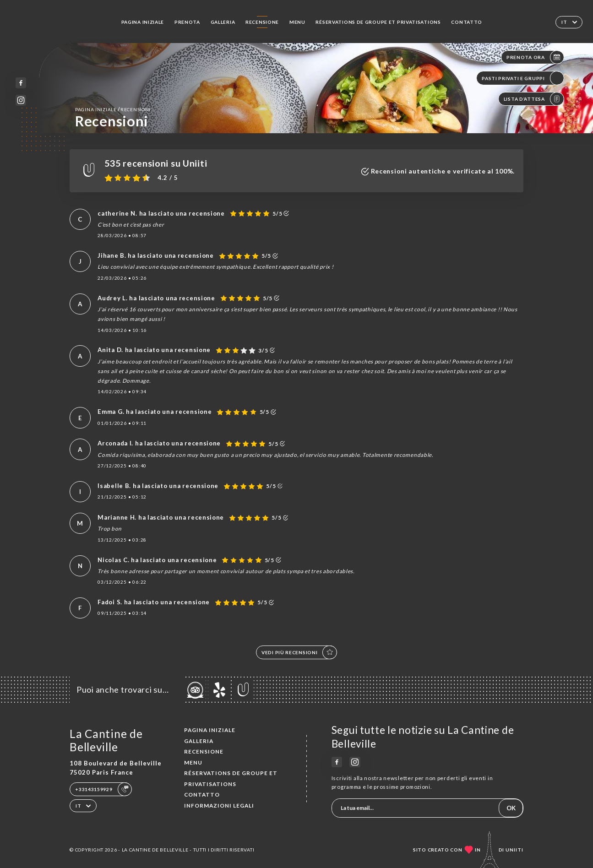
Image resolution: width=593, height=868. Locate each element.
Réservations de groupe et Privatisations (378, 22)
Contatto (467, 22)
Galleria (223, 22)
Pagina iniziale (143, 22)
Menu (297, 22)
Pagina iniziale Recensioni (113, 109)
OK (511, 808)
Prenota (187, 22)
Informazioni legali (219, 806)
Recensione (262, 22)
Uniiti (514, 850)
